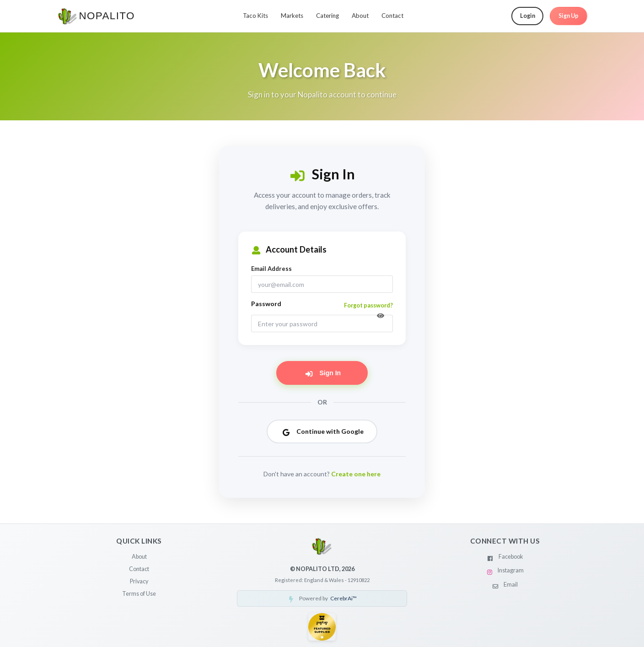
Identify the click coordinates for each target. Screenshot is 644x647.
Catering (327, 16)
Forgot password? (368, 305)
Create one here (356, 474)
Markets (292, 16)
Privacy (139, 581)
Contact (392, 16)
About (360, 16)
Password (266, 304)
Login (528, 16)
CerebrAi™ (343, 598)
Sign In (323, 373)
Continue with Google (323, 431)
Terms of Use (139, 594)
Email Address (271, 269)
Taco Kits (255, 16)
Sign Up (569, 16)
